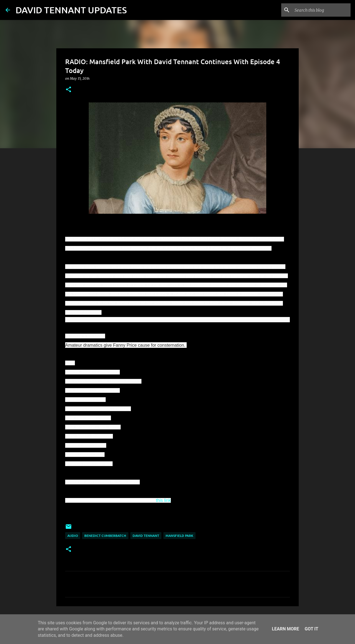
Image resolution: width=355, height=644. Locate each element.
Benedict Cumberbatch (105, 536)
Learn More (285, 629)
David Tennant (146, 536)
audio (73, 536)
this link (163, 500)
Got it (311, 629)
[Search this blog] (321, 10)
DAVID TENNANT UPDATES (71, 10)
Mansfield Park (179, 536)
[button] (69, 90)
